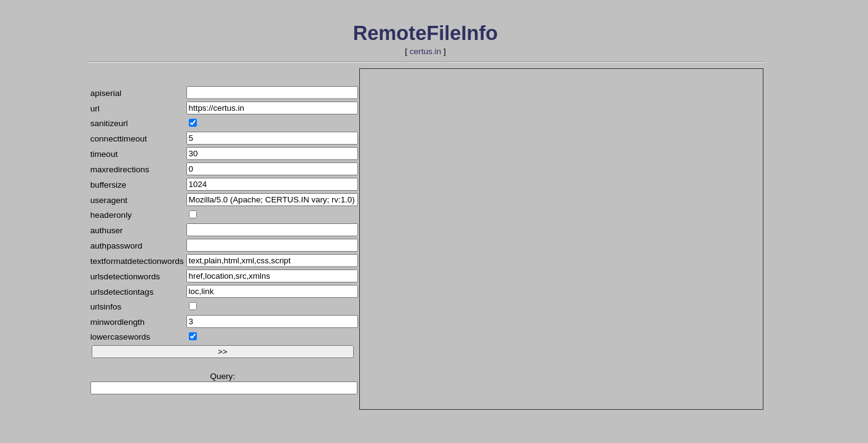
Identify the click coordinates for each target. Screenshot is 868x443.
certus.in (425, 51)
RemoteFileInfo (426, 33)
